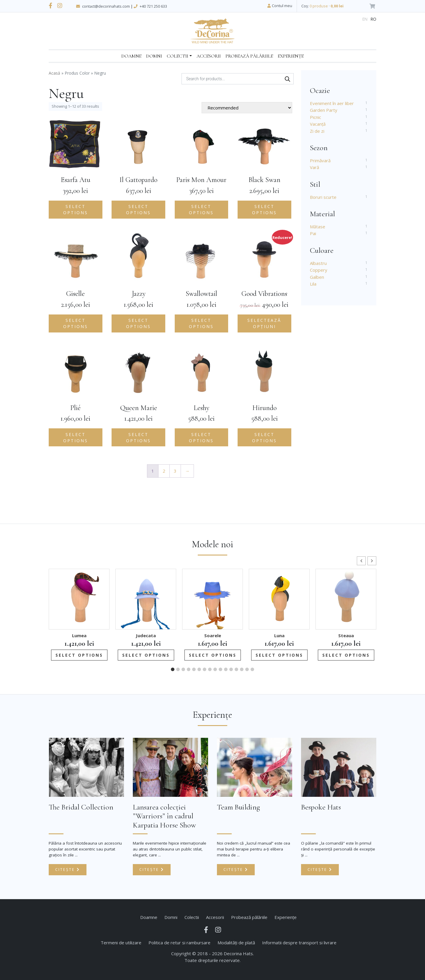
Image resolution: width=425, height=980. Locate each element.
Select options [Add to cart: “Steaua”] (346, 655)
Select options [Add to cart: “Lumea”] (79, 655)
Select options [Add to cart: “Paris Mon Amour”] (201, 209)
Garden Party (324, 110)
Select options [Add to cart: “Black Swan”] (264, 209)
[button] (372, 561)
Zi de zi (317, 131)
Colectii (178, 56)
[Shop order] (247, 108)
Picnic (316, 117)
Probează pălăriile (249, 56)
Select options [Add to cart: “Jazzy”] (138, 323)
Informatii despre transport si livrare (299, 943)
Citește (68, 869)
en (365, 19)
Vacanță (318, 124)
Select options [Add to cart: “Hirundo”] (264, 437)
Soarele (213, 635)
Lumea (79, 635)
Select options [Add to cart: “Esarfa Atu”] (76, 209)
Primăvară (320, 160)
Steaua (346, 635)
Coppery (319, 270)
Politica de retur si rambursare (179, 943)
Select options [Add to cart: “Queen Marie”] (138, 437)
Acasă (54, 73)
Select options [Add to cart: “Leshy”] (201, 437)
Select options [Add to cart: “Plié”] (76, 437)
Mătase (318, 227)
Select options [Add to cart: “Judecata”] (146, 655)
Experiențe (291, 56)
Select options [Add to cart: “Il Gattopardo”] (138, 209)
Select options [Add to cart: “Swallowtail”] (201, 323)
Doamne (131, 56)
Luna (279, 635)
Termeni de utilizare (121, 943)
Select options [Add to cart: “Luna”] (279, 655)
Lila (313, 284)
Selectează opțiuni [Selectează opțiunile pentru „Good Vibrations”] (264, 323)
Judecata (146, 635)
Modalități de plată (236, 943)
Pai (313, 233)
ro (373, 19)
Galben (317, 277)
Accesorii (209, 56)
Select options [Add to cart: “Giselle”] (76, 323)
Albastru (318, 263)
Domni (154, 56)
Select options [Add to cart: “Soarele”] (213, 655)
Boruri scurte (323, 197)
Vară (314, 167)
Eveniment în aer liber (332, 103)
